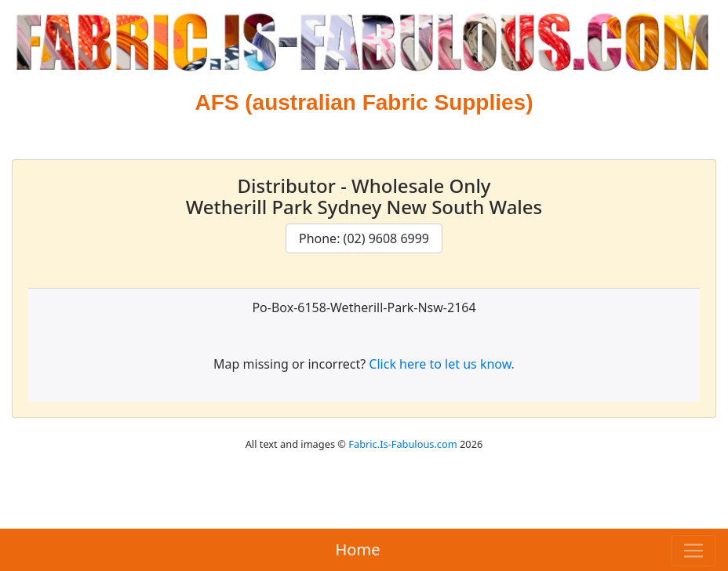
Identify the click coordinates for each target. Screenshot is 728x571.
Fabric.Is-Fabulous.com (402, 444)
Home (358, 549)
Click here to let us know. (442, 364)
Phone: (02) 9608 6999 (364, 238)
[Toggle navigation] (693, 551)
